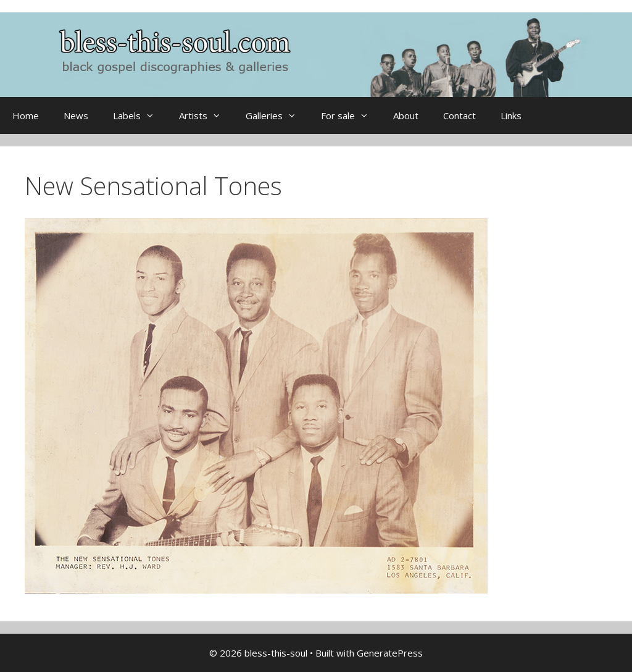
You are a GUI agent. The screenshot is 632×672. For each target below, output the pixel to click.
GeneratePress (390, 653)
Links (511, 115)
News (76, 115)
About (406, 115)
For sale (351, 115)
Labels (140, 115)
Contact (459, 115)
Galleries (277, 115)
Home (26, 115)
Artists (206, 115)
